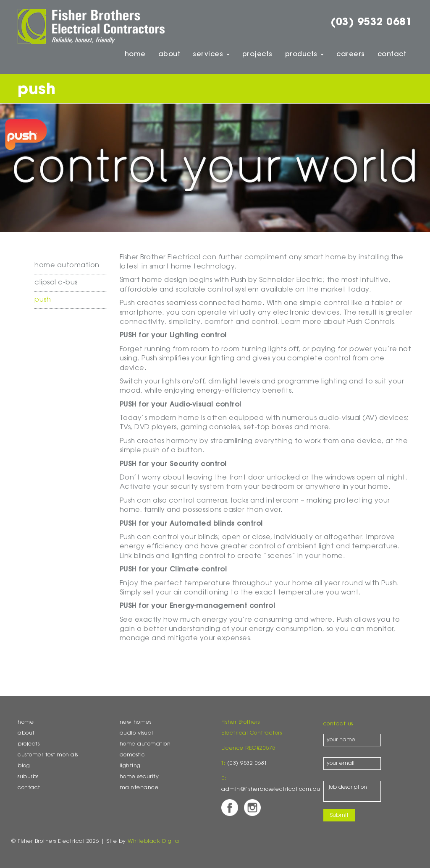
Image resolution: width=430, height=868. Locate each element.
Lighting (130, 766)
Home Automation (67, 266)
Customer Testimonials (48, 755)
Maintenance (139, 788)
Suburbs (28, 777)
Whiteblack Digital (154, 842)
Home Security (139, 777)
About (169, 55)
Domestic (132, 755)
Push (43, 300)
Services (211, 55)
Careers (351, 55)
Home (135, 55)
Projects (257, 55)
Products (305, 55)
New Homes (136, 722)
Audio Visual (136, 733)
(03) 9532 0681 (371, 23)
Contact (392, 55)
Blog (24, 766)
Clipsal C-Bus (56, 283)
